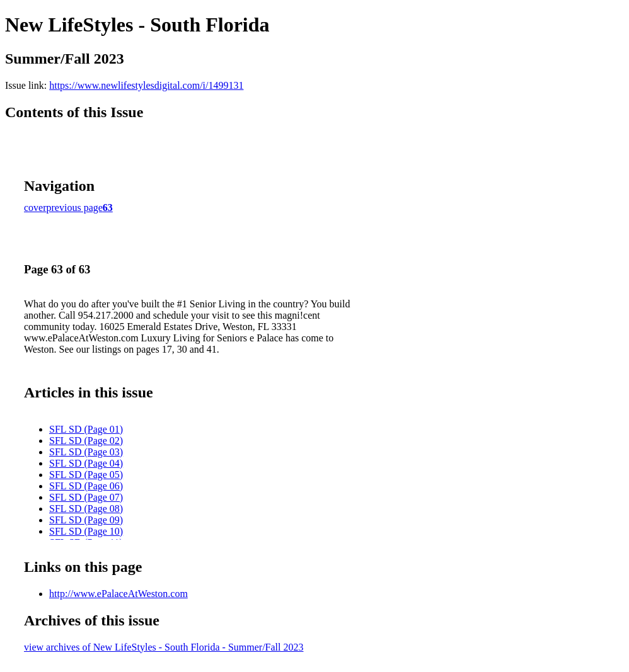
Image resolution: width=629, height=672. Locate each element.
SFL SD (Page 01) (86, 429)
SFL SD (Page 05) (86, 475)
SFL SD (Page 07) (86, 497)
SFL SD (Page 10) (86, 531)
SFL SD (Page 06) (86, 486)
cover (35, 208)
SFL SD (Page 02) (86, 441)
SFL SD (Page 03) (86, 452)
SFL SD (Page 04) (86, 463)
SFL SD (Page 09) (86, 520)
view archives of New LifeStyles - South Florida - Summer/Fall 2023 (164, 647)
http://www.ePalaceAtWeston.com (118, 594)
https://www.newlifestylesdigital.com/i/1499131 (146, 85)
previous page (75, 208)
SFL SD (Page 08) (86, 509)
